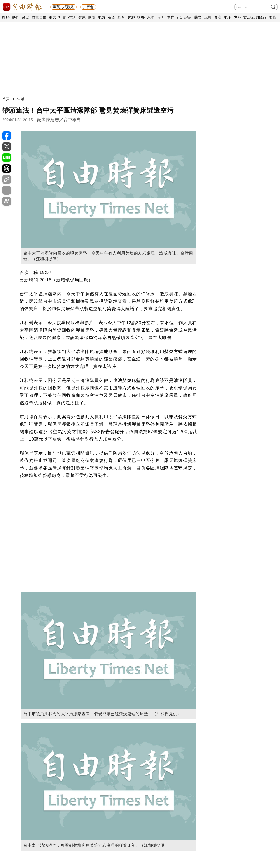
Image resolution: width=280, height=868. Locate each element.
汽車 (151, 17)
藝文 (198, 17)
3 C (179, 17)
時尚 (161, 17)
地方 (102, 17)
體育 (171, 17)
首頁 (6, 99)
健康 (82, 17)
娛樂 (141, 17)
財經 (131, 17)
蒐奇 (111, 17)
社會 (62, 17)
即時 (6, 17)
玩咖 (208, 17)
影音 (121, 17)
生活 (72, 17)
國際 (92, 17)
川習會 (88, 7)
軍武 (52, 17)
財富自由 (39, 17)
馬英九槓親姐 (63, 7)
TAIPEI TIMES (255, 17)
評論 (188, 17)
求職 (272, 17)
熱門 (16, 17)
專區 (237, 17)
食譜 (218, 17)
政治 (26, 17)
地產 (228, 17)
